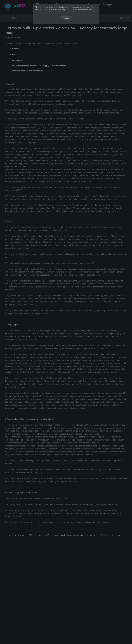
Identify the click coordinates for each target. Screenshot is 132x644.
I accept (66, 19)
